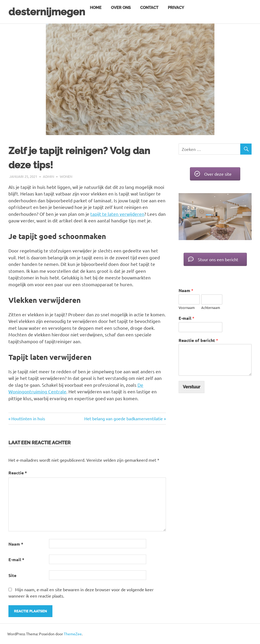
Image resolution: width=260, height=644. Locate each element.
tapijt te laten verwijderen (117, 214)
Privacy (176, 8)
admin (48, 176)
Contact (149, 8)
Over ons (121, 8)
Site (12, 575)
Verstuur (192, 387)
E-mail (16, 559)
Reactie (18, 473)
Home (96, 8)
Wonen (66, 176)
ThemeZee (73, 634)
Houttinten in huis (28, 418)
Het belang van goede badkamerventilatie (124, 418)
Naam (16, 544)
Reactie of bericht (198, 340)
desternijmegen (47, 12)
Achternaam (211, 308)
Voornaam (187, 308)
